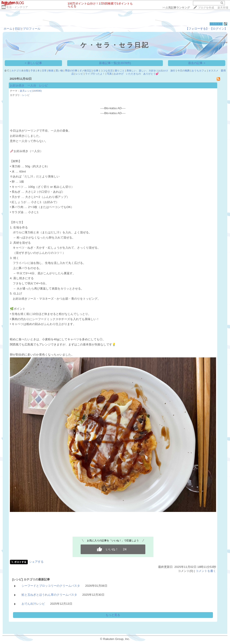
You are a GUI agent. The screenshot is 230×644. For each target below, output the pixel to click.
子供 (33, 71)
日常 (44, 71)
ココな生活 (107, 71)
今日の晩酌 (184, 71)
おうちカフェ (199, 71)
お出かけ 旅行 (167, 71)
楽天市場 (223, 8)
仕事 (96, 71)
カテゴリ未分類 (20, 71)
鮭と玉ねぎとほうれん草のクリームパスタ (49, 595)
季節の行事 (71, 71)
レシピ (79, 74)
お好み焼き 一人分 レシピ (29, 85)
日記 (18, 29)
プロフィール (32, 29)
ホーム (8, 29)
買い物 (59, 71)
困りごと (120, 71)
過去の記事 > (197, 63)
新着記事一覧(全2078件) (115, 63)
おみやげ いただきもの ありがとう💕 (136, 74)
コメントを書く (206, 571)
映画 (51, 71)
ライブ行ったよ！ (95, 74)
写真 (109, 74)
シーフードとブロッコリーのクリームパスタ (51, 586)
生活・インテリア (17, 7)
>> (176, 8)
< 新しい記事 (33, 63)
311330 (216, 24)
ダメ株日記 (85, 71)
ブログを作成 (206, 8)
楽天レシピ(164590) (31, 91)
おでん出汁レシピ (33, 604)
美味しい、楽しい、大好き (141, 71)
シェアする (36, 562)
